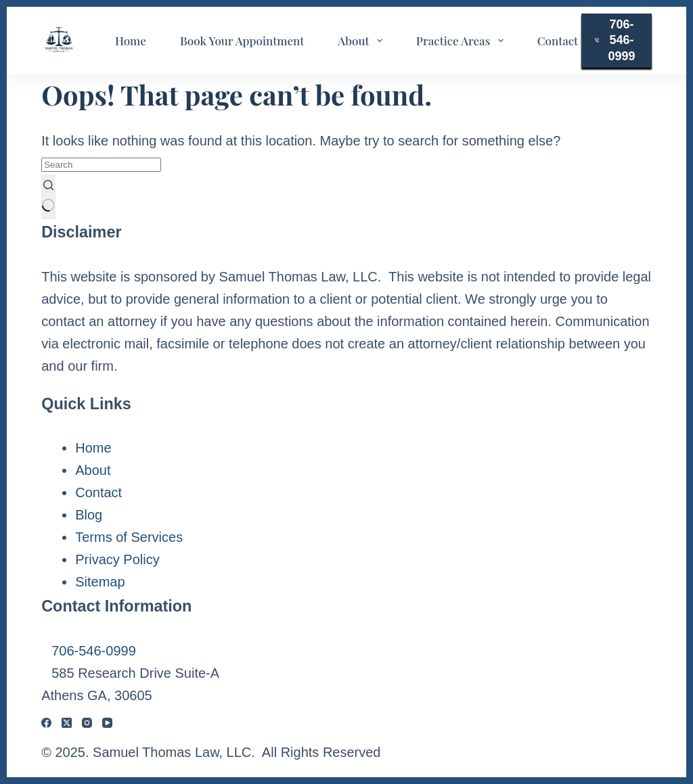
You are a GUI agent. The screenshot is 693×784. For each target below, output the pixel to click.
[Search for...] (101, 165)
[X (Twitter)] (67, 723)
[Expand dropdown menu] (380, 41)
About (362, 41)
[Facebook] (46, 723)
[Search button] (48, 197)
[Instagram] (87, 723)
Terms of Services (129, 537)
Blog (89, 515)
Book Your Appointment (242, 41)
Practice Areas (463, 41)
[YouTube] (107, 723)
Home (131, 41)
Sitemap (100, 582)
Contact (558, 41)
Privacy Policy (117, 559)
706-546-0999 (615, 40)
